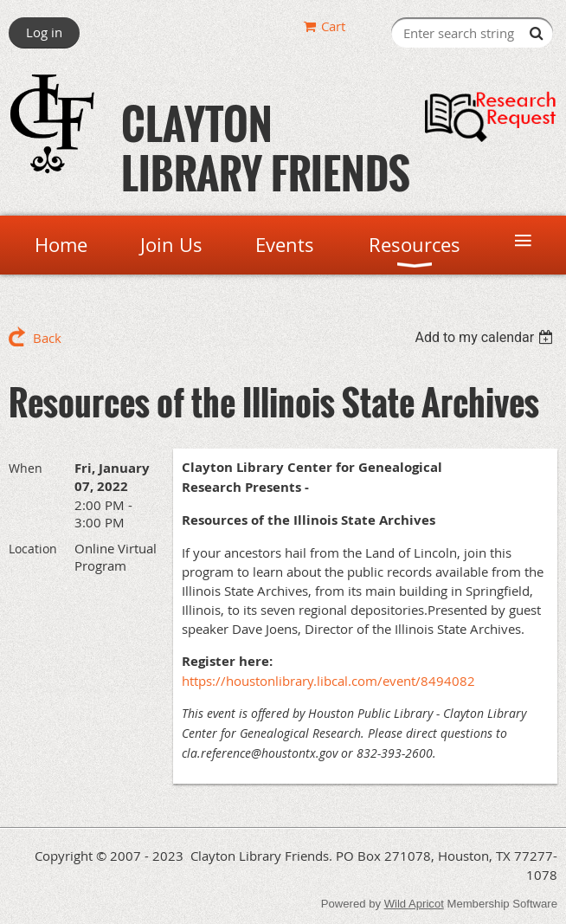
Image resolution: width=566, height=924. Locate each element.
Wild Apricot (414, 904)
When (26, 468)
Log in (44, 32)
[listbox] (486, 337)
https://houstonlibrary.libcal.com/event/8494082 (328, 681)
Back (47, 338)
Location (33, 549)
